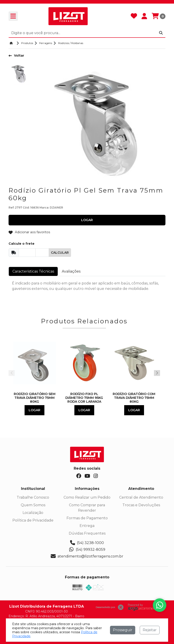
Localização (33, 513)
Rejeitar (150, 630)
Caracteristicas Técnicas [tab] (33, 271)
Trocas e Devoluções (141, 505)
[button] (157, 373)
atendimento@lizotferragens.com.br (87, 556)
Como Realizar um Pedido (87, 497)
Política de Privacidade (33, 520)
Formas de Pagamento (87, 518)
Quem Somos (33, 505)
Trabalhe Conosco (33, 497)
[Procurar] (161, 33)
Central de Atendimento (141, 497)
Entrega (87, 526)
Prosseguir (123, 630)
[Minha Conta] (144, 16)
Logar (34, 410)
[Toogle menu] (13, 16)
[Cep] (27, 253)
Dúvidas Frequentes (87, 533)
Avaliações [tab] (71, 271)
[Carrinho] (159, 16)
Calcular (60, 253)
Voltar (16, 56)
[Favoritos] (134, 16)
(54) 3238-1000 (87, 543)
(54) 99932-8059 (87, 550)
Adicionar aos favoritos (29, 232)
